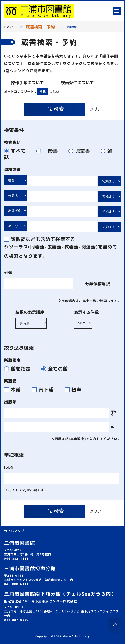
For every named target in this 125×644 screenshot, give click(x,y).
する (43, 92)
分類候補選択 (98, 284)
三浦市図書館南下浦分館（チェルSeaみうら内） (60, 594)
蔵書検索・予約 (40, 27)
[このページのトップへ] (115, 625)
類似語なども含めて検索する (41, 239)
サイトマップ (14, 531)
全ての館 (56, 369)
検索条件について (78, 82)
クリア (96, 109)
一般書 (49, 151)
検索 (55, 109)
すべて (17, 151)
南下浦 (45, 390)
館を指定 (19, 369)
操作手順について (28, 82)
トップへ (9, 27)
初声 (75, 390)
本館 (15, 390)
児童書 (81, 151)
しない (54, 92)
